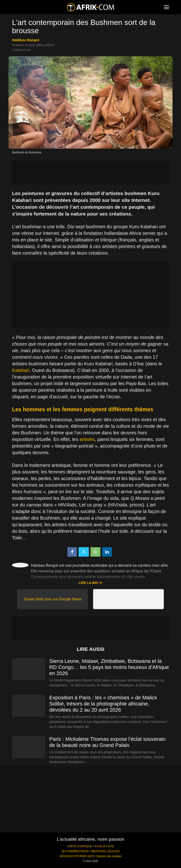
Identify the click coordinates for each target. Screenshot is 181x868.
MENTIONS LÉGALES (105, 851)
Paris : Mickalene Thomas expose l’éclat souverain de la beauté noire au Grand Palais (107, 742)
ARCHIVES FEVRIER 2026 (76, 856)
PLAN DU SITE (104, 846)
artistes (87, 439)
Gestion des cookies (109, 856)
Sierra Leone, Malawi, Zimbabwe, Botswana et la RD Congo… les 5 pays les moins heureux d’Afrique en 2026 (109, 667)
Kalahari (21, 370)
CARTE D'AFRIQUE (80, 846)
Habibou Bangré (26, 40)
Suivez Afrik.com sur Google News (52, 599)
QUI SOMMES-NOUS (75, 851)
